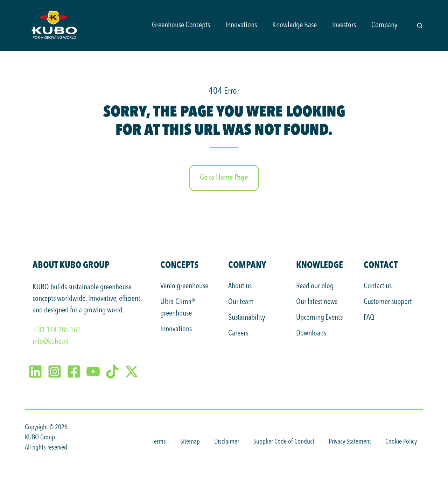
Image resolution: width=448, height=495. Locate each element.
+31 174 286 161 (57, 330)
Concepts (179, 265)
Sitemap (190, 442)
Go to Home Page (224, 178)
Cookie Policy (401, 442)
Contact (381, 265)
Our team (241, 302)
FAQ (369, 318)
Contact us (378, 286)
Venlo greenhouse (184, 286)
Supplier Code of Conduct (284, 442)
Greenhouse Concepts (181, 25)
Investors (344, 25)
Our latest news (317, 302)
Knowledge (320, 265)
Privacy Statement (350, 442)
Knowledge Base (295, 25)
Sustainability (247, 318)
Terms (159, 442)
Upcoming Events (319, 318)
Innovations (241, 25)
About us (240, 286)
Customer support (388, 302)
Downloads (311, 333)
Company (384, 25)
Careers (238, 333)
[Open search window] (420, 26)
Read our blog (315, 286)
